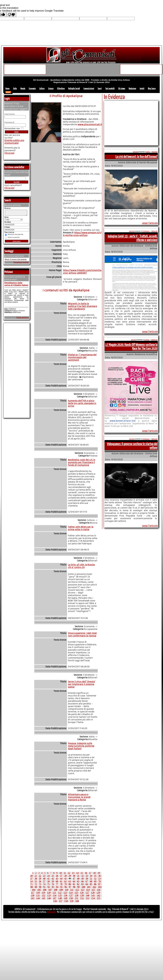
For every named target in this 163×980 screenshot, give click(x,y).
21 (36, 876)
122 (60, 893)
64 (74, 881)
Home (8, 89)
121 (54, 893)
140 (88, 895)
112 (77, 890)
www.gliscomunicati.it (90, 125)
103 (100, 887)
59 (53, 881)
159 (72, 901)
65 (78, 881)
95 (61, 887)
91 (44, 887)
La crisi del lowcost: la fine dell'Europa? (136, 157)
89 (36, 887)
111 (72, 890)
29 (70, 876)
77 (57, 884)
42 (53, 878)
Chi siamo (122, 89)
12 (69, 873)
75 (48, 884)
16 (86, 873)
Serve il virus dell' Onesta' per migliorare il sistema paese (82, 684)
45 (65, 878)
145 (43, 898)
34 (91, 876)
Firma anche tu (23, 319)
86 (95, 884)
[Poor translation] (11, 15)
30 (74, 876)
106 (45, 890)
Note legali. (52, 912)
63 (70, 881)
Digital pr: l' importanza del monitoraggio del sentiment (82, 357)
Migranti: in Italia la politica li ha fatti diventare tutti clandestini (83, 306)
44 (61, 878)
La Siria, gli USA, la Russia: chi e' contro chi (81, 566)
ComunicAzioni (89, 89)
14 (77, 873)
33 (87, 876)
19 (99, 873)
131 (38, 895)
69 (95, 881)
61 (61, 881)
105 (39, 890)
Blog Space (152, 89)
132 (43, 895)
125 (76, 893)
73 (40, 884)
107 (50, 890)
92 (49, 887)
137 (71, 895)
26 (57, 876)
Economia (32, 89)
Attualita (154, 152)
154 (93, 898)
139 (82, 895)
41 (48, 878)
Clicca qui (9, 153)
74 (44, 884)
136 (65, 895)
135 (60, 895)
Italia (15, 89)
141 (93, 895)
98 (74, 887)
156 (55, 901)
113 (82, 890)
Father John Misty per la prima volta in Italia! (81, 528)
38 (36, 878)
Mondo (23, 89)
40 (44, 878)
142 (98, 895)
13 (73, 873)
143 (33, 898)
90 (40, 887)
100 (83, 887)
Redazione (132, 89)
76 (53, 884)
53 (100, 878)
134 (54, 895)
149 (65, 898)
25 (53, 876)
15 (82, 873)
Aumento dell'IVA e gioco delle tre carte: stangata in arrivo (82, 403)
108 (56, 890)
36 (100, 876)
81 (74, 884)
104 (34, 890)
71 (31, 884)
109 (61, 890)
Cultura (42, 89)
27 (61, 876)
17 (90, 873)
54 (31, 881)
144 (38, 898)
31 (78, 876)
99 (78, 887)
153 (88, 898)
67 (87, 881)
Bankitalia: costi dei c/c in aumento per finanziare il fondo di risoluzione (82, 462)
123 (65, 893)
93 (53, 887)
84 (87, 884)
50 (87, 878)
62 (65, 881)
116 (99, 890)
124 (71, 893)
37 (31, 878)
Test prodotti (110, 89)
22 (40, 876)
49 (83, 878)
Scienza (51, 89)
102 (94, 887)
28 (65, 876)
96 (66, 887)
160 (77, 901)
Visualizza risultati (21, 263)
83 (83, 884)
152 (82, 898)
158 (66, 901)
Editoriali (154, 231)
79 (65, 884)
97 (70, 887)
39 (40, 878)
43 (57, 878)
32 (83, 876)
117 (33, 893)
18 (94, 873)
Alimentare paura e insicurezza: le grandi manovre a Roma (79, 797)
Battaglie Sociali (74, 89)
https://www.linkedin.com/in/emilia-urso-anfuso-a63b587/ (83, 272)
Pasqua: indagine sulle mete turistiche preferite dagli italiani (81, 746)
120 (49, 893)
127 (87, 893)
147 (54, 898)
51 (91, 878)
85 (91, 884)
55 (36, 881)
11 (65, 873)
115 (93, 890)
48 (78, 878)
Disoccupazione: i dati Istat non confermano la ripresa (82, 635)
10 (60, 873)
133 (49, 895)
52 (95, 878)
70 (100, 881)
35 (95, 876)
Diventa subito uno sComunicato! (14, 142)
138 (76, 895)
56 (40, 881)
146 (49, 898)
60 (57, 881)
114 (88, 890)
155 (98, 898)
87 (100, 884)
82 (78, 884)
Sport (100, 89)
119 (43, 893)
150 (71, 898)
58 (48, 881)
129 (98, 893)
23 (44, 876)
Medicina (154, 340)
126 (82, 893)
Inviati (142, 89)
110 (66, 890)
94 (57, 887)
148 (60, 898)
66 (83, 881)
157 (60, 901)
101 (89, 887)
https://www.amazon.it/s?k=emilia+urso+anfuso (82, 234)
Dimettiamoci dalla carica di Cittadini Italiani (16, 285)
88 (32, 887)
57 (44, 881)
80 (70, 884)
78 (61, 884)
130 (33, 895)
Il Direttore (61, 89)
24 (48, 876)
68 (91, 881)
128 (93, 893)
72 (36, 884)
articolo (135, 152)
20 (31, 876)
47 (74, 878)
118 (38, 893)
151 (76, 898)
